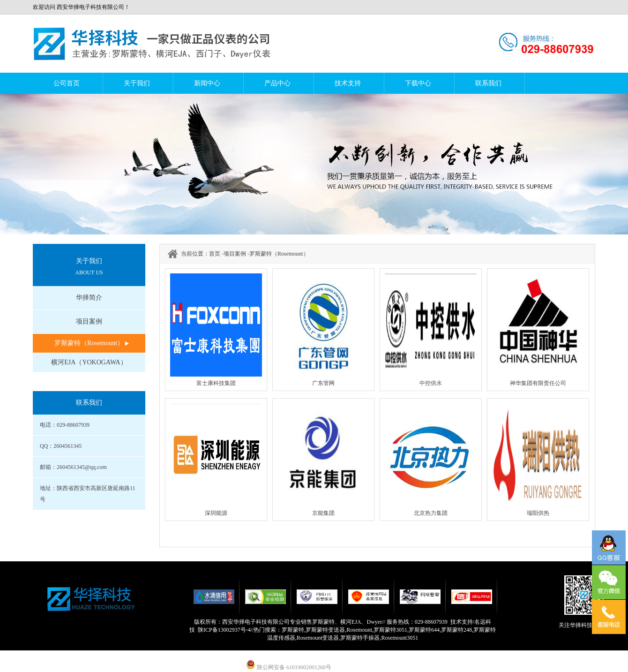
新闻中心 (207, 83)
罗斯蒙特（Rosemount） (89, 343)
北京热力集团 (431, 513)
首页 (215, 254)
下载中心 (418, 83)
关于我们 (137, 83)
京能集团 (323, 513)
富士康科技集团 (216, 383)
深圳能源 (216, 513)
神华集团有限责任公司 (538, 383)
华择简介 (89, 298)
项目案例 (89, 321)
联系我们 (488, 83)
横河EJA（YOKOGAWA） (89, 362)
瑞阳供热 (538, 513)
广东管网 (323, 383)
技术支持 (348, 83)
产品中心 (277, 83)
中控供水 (431, 383)
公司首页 (67, 83)
